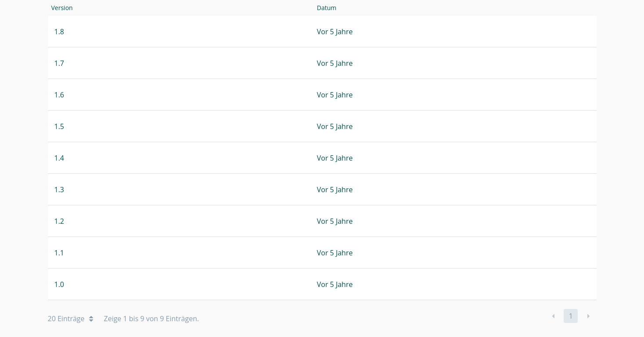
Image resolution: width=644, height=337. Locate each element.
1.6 (59, 95)
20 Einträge (70, 319)
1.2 (59, 221)
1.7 (59, 63)
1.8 (59, 32)
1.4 (59, 158)
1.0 (59, 284)
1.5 (59, 126)
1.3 (59, 190)
